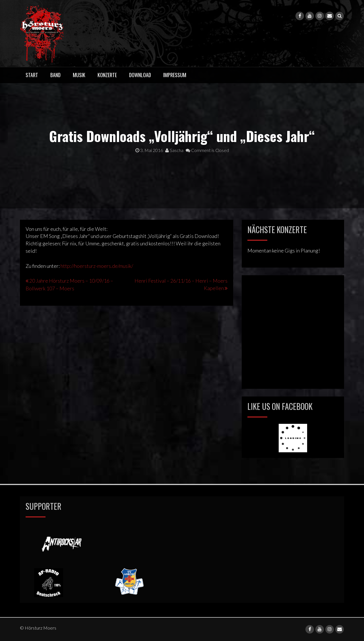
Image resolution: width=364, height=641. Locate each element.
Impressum (175, 75)
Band (55, 75)
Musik (79, 75)
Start (32, 75)
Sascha (174, 150)
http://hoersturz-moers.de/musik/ (97, 266)
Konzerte (107, 75)
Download (140, 75)
